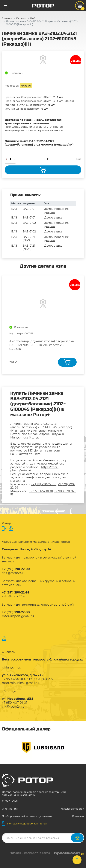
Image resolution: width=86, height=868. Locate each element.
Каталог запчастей (72, 809)
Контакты (78, 816)
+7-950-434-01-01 (41, 491)
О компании (10, 809)
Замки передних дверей (56, 210)
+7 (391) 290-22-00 (44, 484)
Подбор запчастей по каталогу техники (27, 816)
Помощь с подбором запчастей (24, 824)
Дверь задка (53, 217)
